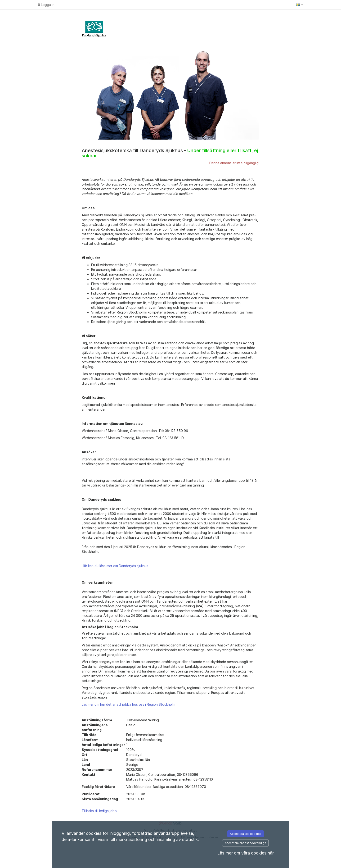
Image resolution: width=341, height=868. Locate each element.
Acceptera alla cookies (246, 834)
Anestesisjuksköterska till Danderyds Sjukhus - (170, 153)
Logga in (46, 5)
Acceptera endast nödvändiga (245, 843)
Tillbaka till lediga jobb (99, 811)
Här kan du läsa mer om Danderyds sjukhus (115, 566)
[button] (300, 5)
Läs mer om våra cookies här (245, 853)
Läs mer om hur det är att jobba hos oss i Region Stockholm (128, 704)
